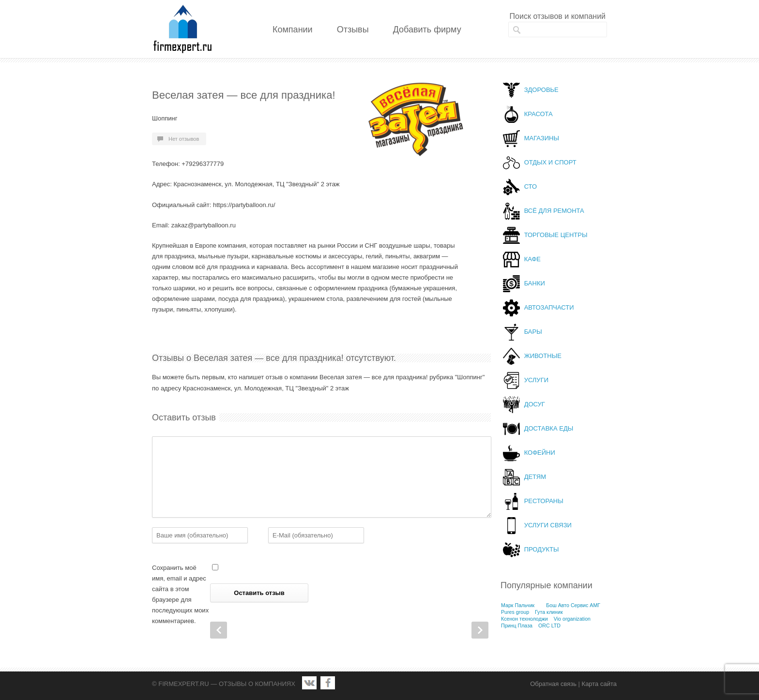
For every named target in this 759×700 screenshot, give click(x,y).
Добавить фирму (427, 30)
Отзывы (353, 30)
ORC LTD (549, 626)
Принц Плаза (517, 626)
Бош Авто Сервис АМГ (573, 605)
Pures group (515, 612)
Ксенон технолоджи (524, 619)
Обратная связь (553, 684)
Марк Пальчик (518, 605)
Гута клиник (549, 612)
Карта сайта (599, 684)
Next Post (480, 630)
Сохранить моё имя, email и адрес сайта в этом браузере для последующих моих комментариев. (180, 594)
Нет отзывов (184, 139)
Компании (293, 30)
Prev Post (219, 630)
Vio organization (572, 619)
